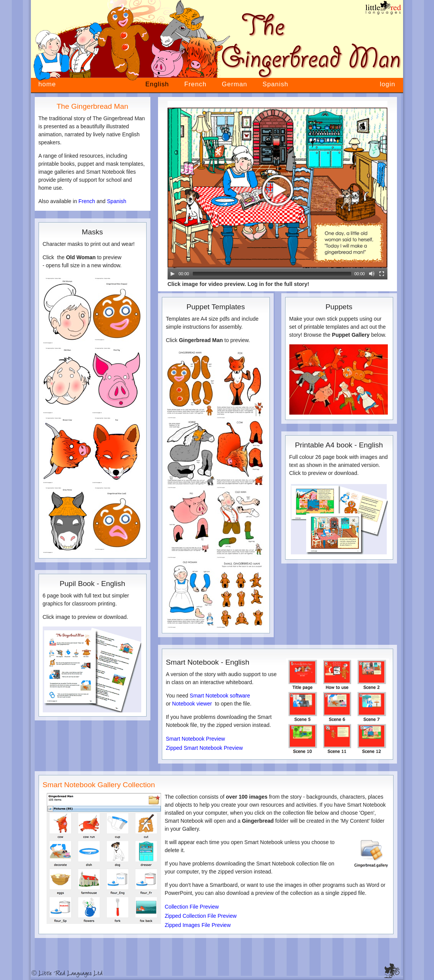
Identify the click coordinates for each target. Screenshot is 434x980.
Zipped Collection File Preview (201, 916)
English (157, 84)
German (235, 84)
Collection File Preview (192, 907)
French (195, 84)
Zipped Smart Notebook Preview (205, 748)
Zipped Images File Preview (198, 925)
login (388, 84)
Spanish (276, 84)
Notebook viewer (192, 704)
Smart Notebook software (220, 696)
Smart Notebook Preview (196, 739)
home (47, 84)
